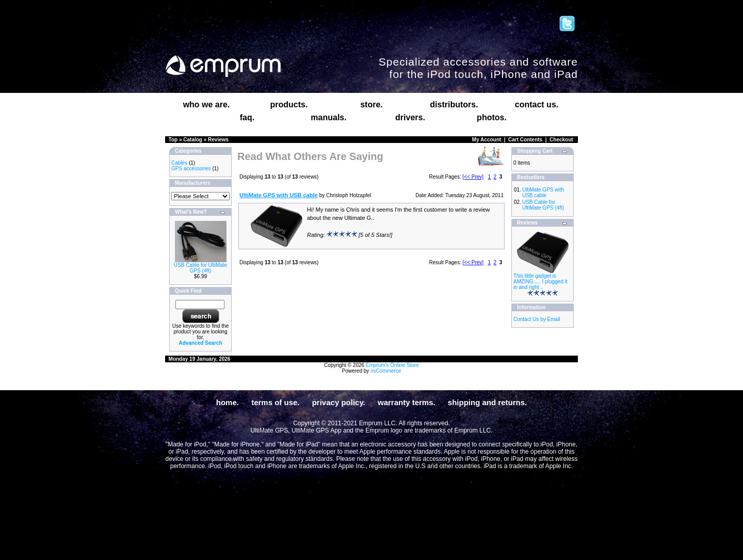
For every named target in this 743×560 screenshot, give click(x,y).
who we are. (207, 105)
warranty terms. (407, 402)
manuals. (328, 117)
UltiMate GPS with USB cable (543, 193)
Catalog (193, 140)
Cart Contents (525, 140)
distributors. (454, 105)
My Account (487, 140)
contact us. (537, 105)
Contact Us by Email (537, 319)
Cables (179, 163)
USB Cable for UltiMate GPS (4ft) (200, 268)
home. (228, 402)
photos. (492, 117)
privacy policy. (339, 402)
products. (289, 105)
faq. (247, 117)
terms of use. (275, 402)
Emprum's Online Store (392, 365)
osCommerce (386, 371)
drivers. (410, 117)
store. (372, 105)
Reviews (218, 140)
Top (173, 140)
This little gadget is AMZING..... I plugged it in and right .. (540, 282)
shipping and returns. (487, 402)
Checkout (561, 140)
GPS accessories (191, 169)
